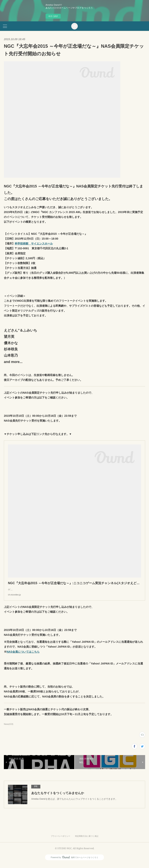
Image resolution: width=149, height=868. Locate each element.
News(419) (9, 728)
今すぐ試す (53, 16)
